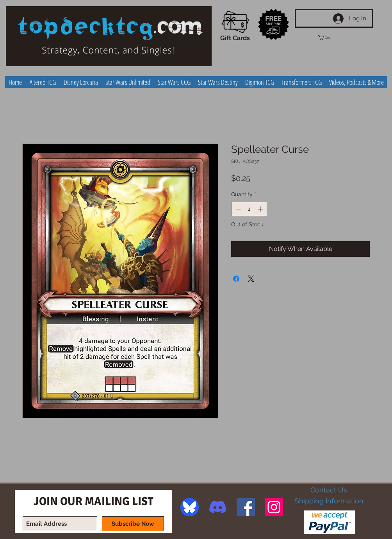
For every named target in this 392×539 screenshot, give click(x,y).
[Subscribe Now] (133, 524)
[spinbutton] (249, 209)
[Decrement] (237, 209)
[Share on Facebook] (236, 279)
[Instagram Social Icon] (274, 507)
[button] (331, 38)
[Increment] (261, 209)
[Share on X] (251, 279)
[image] (190, 507)
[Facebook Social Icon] (246, 507)
